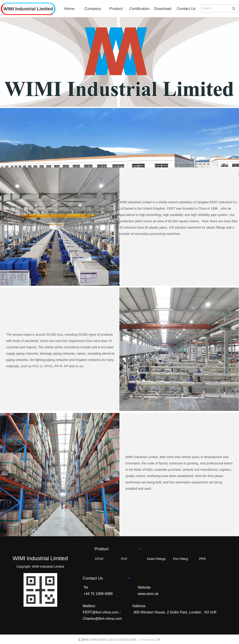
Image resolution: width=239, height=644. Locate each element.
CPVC (99, 559)
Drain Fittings (156, 559)
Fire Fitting (181, 559)
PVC (124, 559)
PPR (202, 559)
